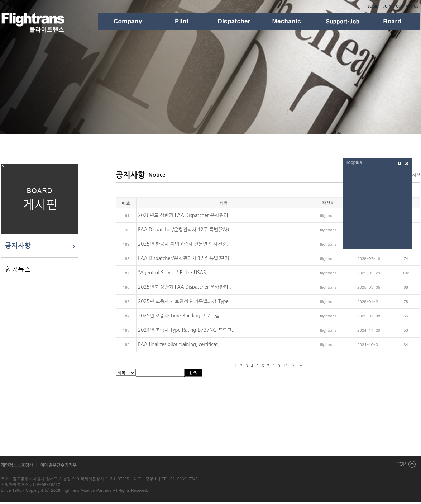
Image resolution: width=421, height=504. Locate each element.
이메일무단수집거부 (58, 465)
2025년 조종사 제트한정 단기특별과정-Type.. (185, 302)
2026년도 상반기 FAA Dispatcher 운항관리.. (185, 215)
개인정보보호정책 (18, 465)
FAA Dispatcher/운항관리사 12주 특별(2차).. (185, 230)
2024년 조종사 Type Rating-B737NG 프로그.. (186, 330)
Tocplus (354, 162)
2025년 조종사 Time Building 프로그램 (179, 316)
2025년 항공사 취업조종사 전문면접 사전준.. (184, 244)
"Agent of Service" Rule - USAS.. (173, 273)
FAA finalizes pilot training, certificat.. (179, 345)
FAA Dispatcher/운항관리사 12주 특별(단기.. (185, 258)
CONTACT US (407, 6)
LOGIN (373, 6)
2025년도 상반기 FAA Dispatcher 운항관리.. (185, 287)
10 (286, 366)
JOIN (387, 6)
